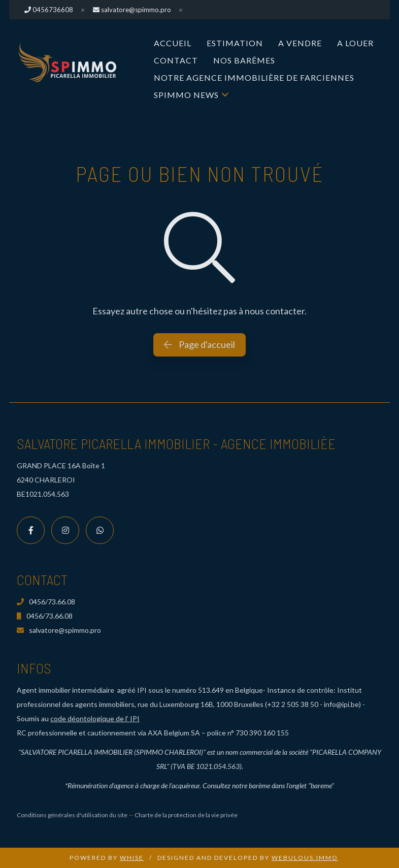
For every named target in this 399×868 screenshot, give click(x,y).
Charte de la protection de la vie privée (186, 815)
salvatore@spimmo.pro (59, 630)
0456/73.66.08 (46, 602)
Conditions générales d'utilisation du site (72, 815)
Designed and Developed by (248, 858)
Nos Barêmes (244, 60)
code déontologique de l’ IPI (95, 718)
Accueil (173, 43)
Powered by (107, 858)
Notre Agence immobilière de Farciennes (254, 77)
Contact (176, 60)
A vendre (300, 43)
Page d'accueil (199, 344)
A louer (355, 43)
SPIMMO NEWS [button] (186, 95)
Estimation (235, 43)
